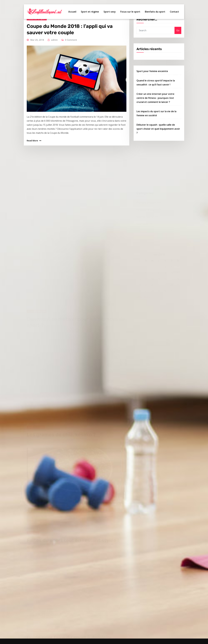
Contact (174, 12)
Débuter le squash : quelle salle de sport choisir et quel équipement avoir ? (158, 142)
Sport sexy (110, 12)
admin (54, 64)
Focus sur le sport (130, 12)
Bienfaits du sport (155, 12)
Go (178, 35)
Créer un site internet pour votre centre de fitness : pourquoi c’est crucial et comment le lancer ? (155, 112)
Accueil (72, 12)
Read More (32, 164)
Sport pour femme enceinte (152, 85)
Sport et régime (90, 12)
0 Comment (71, 64)
